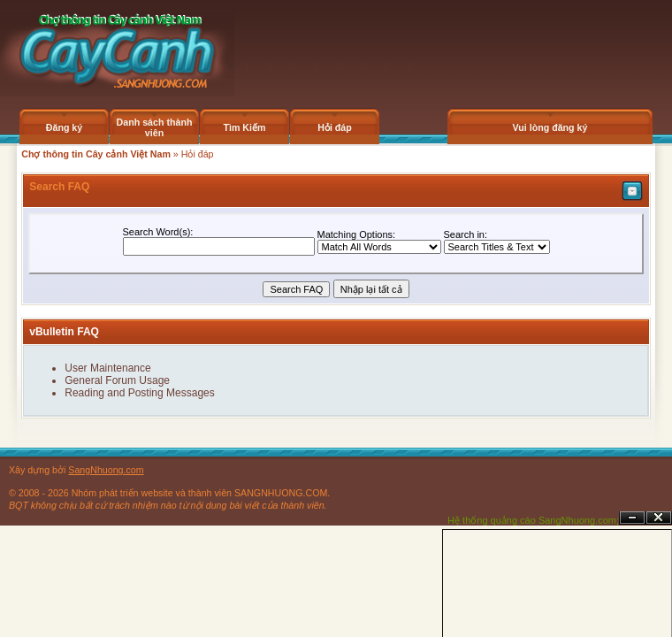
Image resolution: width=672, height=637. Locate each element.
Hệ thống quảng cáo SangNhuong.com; (533, 520)
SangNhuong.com (106, 470)
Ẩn (632, 518)
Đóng (659, 518)
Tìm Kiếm (244, 127)
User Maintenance (107, 368)
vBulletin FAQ (64, 332)
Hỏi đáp (335, 127)
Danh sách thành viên (155, 127)
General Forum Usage (117, 380)
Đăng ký (64, 127)
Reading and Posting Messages (139, 393)
